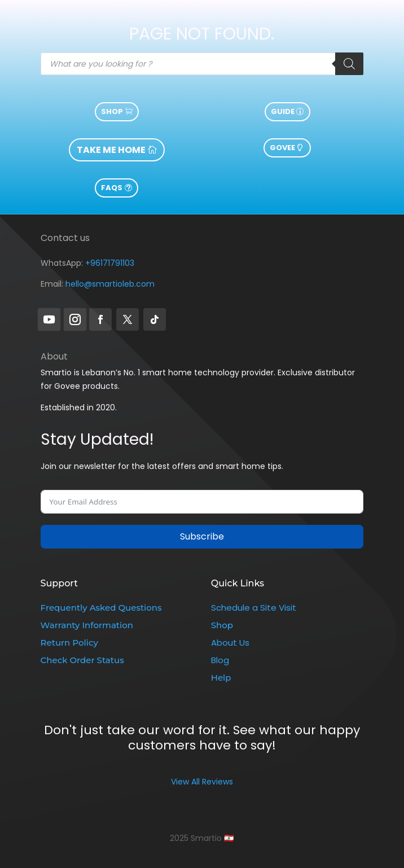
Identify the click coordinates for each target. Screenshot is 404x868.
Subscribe (202, 536)
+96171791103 (110, 263)
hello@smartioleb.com (110, 284)
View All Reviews (202, 782)
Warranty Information (87, 625)
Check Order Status (82, 660)
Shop (112, 111)
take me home (111, 150)
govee (282, 148)
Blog (220, 660)
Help (221, 678)
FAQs (112, 188)
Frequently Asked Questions (101, 608)
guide (283, 111)
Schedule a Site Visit (254, 608)
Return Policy (69, 643)
